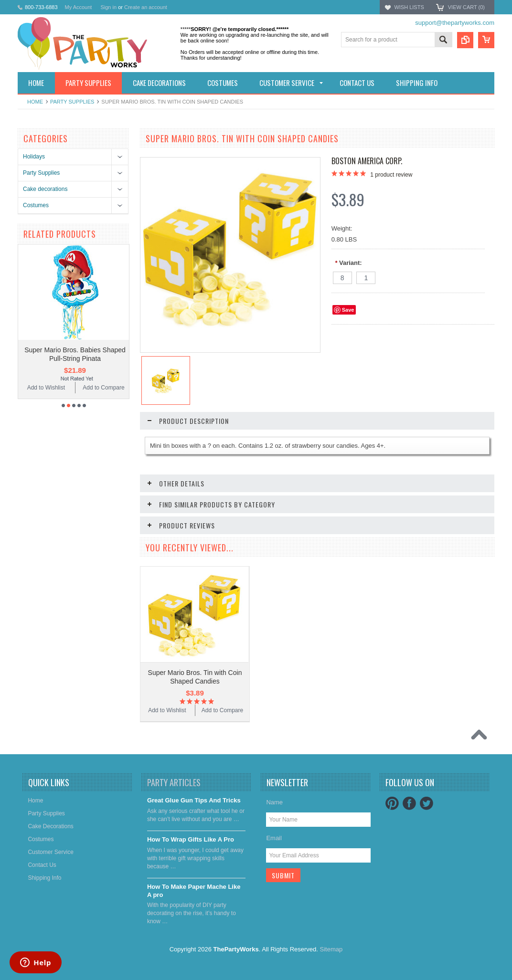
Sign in (108, 7)
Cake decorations (45, 189)
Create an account (146, 7)
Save (348, 310)
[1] (366, 278)
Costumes (36, 205)
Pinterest (392, 803)
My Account (79, 7)
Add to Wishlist (46, 388)
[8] (342, 278)
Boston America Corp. (367, 161)
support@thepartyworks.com (455, 23)
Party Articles (174, 782)
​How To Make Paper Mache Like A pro (194, 891)
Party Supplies (72, 102)
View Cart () (466, 7)
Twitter (427, 803)
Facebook (409, 803)
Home (35, 102)
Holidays (34, 157)
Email (274, 838)
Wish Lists (409, 7)
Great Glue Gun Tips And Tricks (194, 800)
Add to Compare (103, 388)
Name (274, 802)
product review (391, 175)
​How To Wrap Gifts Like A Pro (191, 839)
